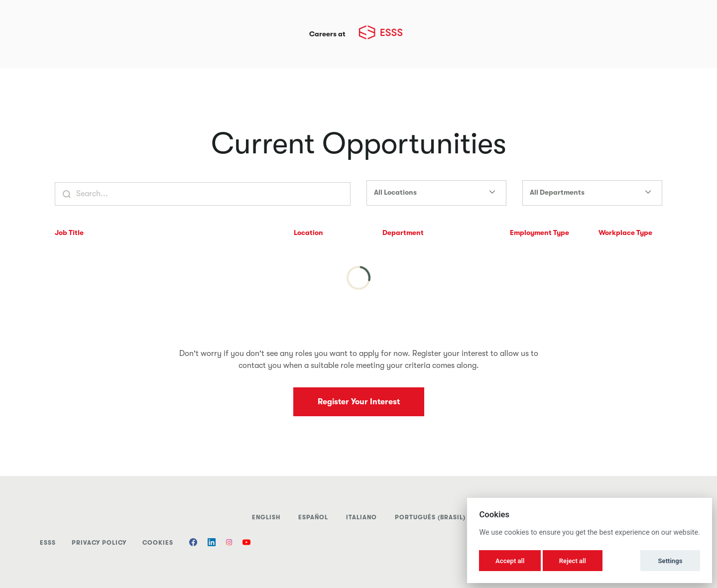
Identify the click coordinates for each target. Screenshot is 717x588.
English (266, 517)
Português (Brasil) (430, 517)
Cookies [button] (158, 543)
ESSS (48, 543)
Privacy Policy (99, 543)
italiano (361, 517)
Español (313, 517)
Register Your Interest (359, 402)
